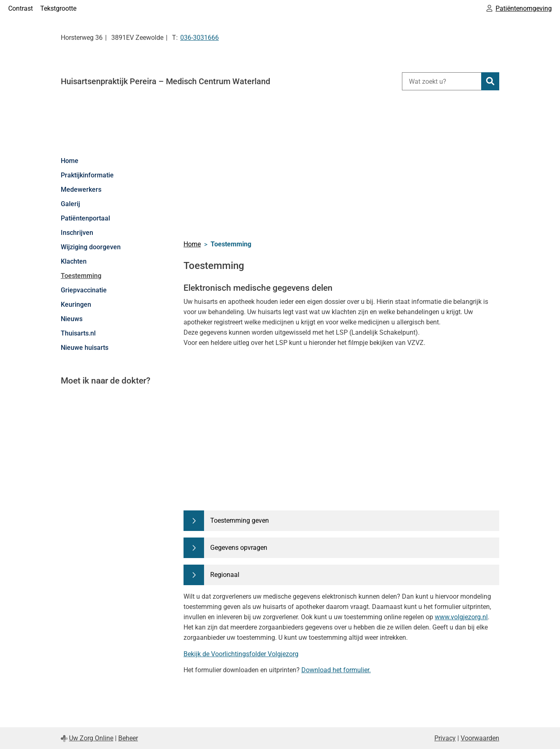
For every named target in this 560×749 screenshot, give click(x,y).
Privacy (445, 738)
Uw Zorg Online (91, 738)
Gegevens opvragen (239, 548)
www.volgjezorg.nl (461, 617)
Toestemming (81, 276)
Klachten (74, 261)
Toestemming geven (240, 520)
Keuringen (76, 304)
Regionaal (225, 575)
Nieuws (72, 319)
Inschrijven (77, 233)
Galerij (70, 204)
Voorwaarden (480, 738)
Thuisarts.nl (78, 333)
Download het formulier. (336, 670)
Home (70, 161)
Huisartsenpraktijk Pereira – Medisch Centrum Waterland (165, 81)
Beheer (128, 738)
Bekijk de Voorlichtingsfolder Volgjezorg (241, 654)
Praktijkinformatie (87, 175)
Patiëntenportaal (85, 218)
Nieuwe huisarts (85, 348)
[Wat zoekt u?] (442, 81)
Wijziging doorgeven (91, 247)
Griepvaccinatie (84, 290)
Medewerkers (81, 190)
